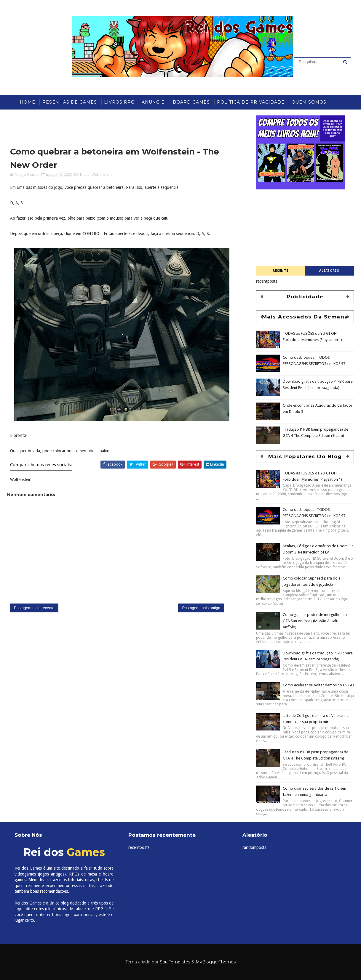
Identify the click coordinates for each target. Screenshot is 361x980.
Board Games (191, 102)
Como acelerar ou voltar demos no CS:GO (318, 685)
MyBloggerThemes (216, 962)
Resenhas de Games (70, 102)
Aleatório (329, 271)
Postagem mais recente (34, 608)
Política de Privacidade (251, 102)
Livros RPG (119, 102)
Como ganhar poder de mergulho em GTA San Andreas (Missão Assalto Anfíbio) (315, 621)
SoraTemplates (175, 962)
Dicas (85, 174)
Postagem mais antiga (201, 608)
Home (28, 102)
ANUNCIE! (154, 102)
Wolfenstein (102, 174)
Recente (281, 271)
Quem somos (309, 102)
